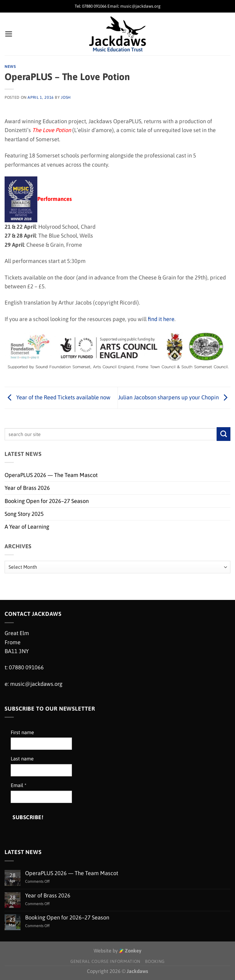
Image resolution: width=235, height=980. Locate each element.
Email (19, 785)
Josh (66, 97)
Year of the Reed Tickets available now (58, 397)
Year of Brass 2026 (27, 488)
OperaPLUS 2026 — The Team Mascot (51, 475)
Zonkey (130, 951)
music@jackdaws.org (36, 684)
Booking (155, 961)
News (10, 67)
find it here (161, 319)
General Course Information (105, 961)
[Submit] (224, 434)
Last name (22, 759)
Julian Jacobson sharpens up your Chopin (174, 397)
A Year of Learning (27, 527)
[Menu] (9, 34)
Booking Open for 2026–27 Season (47, 501)
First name (22, 732)
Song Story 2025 (24, 514)
